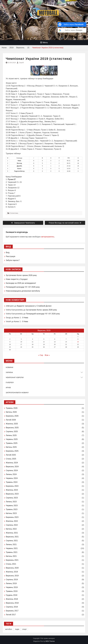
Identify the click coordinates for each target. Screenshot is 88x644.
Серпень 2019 (12, 580)
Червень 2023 (12, 506)
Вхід (8, 253)
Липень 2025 (11, 435)
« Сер (41, 355)
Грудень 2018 (12, 595)
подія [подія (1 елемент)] (17, 629)
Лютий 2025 (11, 455)
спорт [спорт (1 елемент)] (24, 629)
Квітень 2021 (11, 556)
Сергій (21, 63)
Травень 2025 (12, 443)
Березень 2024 (12, 486)
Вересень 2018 (12, 603)
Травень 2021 (12, 552)
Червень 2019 (12, 587)
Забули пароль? (13, 260)
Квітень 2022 (11, 529)
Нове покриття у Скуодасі (17, 279)
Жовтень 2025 (12, 424)
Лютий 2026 (11, 420)
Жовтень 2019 (12, 572)
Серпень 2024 (12, 470)
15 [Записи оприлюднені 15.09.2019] (78, 342)
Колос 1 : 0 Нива (21, 318)
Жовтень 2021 (12, 533)
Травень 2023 (12, 509)
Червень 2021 (12, 548)
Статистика (14, 213)
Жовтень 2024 (12, 463)
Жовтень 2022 (12, 521)
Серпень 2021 (12, 541)
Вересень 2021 (12, 537)
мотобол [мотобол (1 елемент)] (9, 629)
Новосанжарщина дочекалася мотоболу (23, 291)
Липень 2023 (11, 502)
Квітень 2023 (11, 513)
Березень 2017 (12, 611)
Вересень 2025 (12, 428)
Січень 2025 (11, 459)
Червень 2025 (12, 439)
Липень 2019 (11, 583)
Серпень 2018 (12, 607)
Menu (44, 43)
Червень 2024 (12, 478)
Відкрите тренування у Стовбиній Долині (34, 306)
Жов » (47, 355)
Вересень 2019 (12, 576)
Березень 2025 (12, 451)
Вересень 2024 (12, 467)
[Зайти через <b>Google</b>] (72, 30)
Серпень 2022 (12, 525)
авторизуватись (48, 237)
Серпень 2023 (12, 498)
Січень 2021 (11, 564)
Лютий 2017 (11, 615)
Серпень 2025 (12, 431)
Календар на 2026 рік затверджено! (21, 283)
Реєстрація (11, 256)
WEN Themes (50, 641)
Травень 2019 (12, 591)
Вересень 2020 (12, 568)
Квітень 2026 (11, 412)
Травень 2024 (12, 482)
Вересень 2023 (12, 494)
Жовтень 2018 (12, 599)
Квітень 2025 (11, 447)
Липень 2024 (11, 474)
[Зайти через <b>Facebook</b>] (72, 25)
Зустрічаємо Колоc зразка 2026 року (21, 275)
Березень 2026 (12, 416)
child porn (10, 306)
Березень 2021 (12, 560)
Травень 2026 (12, 408)
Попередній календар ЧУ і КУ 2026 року (23, 287)
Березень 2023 (12, 517)
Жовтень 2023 (12, 490)
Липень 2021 (11, 544)
